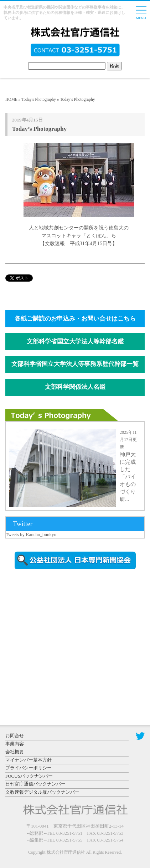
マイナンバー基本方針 (29, 760)
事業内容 (15, 744)
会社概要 (15, 752)
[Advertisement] (66, 636)
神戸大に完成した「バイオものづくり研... (128, 477)
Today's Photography (39, 99)
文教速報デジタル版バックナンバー (42, 792)
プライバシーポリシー (29, 768)
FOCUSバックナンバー (29, 776)
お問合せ (15, 736)
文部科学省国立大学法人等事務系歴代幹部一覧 (75, 364)
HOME (11, 99)
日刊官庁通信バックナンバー (35, 784)
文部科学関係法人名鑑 (75, 387)
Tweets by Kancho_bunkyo (31, 534)
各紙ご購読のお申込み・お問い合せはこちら (75, 319)
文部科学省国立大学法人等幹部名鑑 (75, 341)
